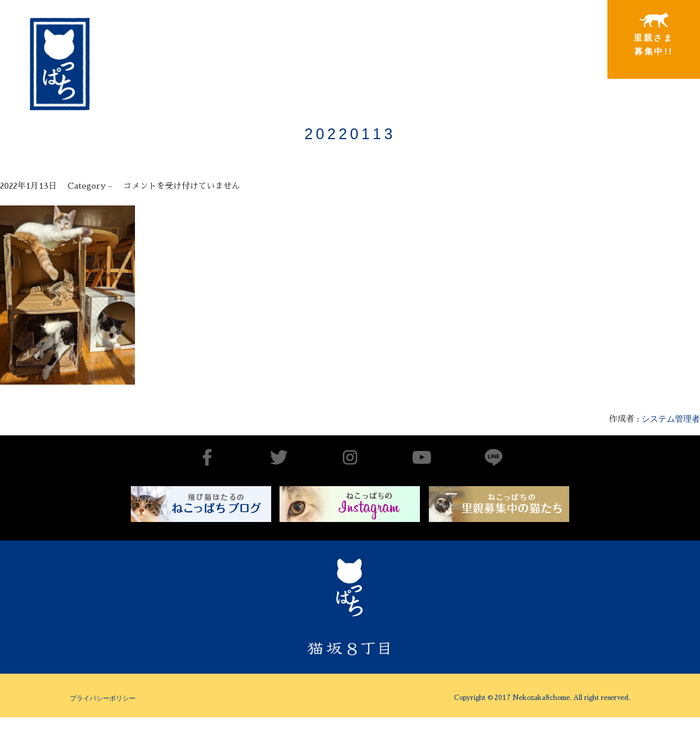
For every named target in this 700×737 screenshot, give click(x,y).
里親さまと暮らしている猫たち (460, 43)
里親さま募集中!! (654, 34)
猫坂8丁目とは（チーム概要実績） (267, 32)
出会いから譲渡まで (364, 34)
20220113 (350, 134)
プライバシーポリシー (103, 698)
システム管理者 (671, 419)
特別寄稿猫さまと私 (557, 34)
